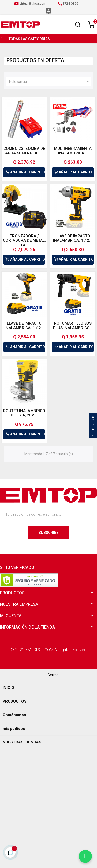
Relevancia (50, 82)
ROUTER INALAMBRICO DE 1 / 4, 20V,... (24, 413)
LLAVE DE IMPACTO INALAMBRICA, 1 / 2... (73, 238)
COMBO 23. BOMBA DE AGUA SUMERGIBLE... (24, 151)
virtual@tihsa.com (33, 4)
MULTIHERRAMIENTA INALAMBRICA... (73, 151)
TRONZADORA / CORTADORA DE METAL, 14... (24, 241)
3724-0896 (70, 4)
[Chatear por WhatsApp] (85, 856)
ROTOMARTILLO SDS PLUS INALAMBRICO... (73, 326)
